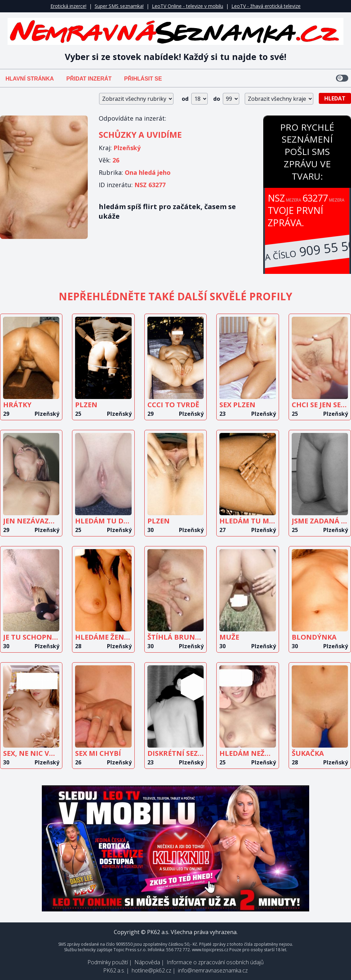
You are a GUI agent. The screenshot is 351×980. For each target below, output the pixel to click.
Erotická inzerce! (68, 6)
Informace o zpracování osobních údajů (215, 962)
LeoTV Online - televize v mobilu (187, 6)
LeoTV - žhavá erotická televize (266, 6)
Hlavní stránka (30, 79)
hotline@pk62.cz (152, 970)
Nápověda (147, 962)
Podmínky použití (108, 962)
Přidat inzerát (89, 79)
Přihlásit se (143, 79)
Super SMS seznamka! (119, 6)
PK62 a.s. (114, 970)
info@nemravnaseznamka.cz (213, 970)
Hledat (335, 98)
